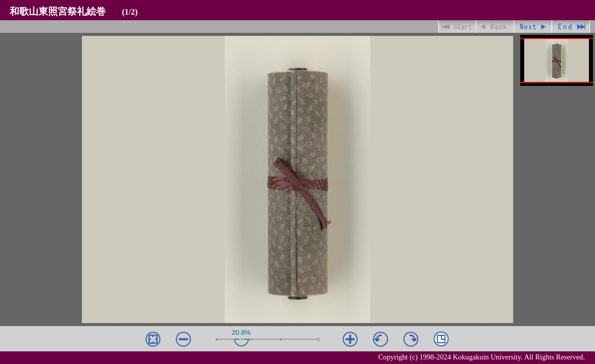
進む (533, 27)
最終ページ (571, 27)
